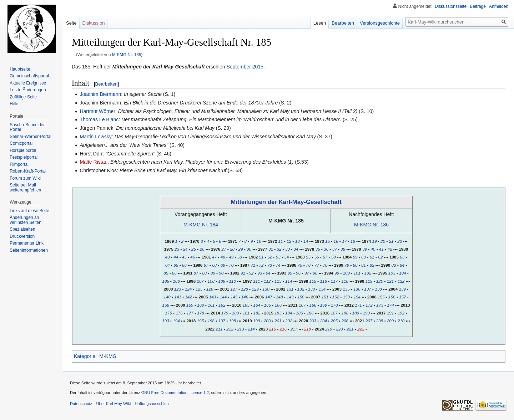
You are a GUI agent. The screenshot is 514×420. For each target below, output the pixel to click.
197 (222, 321)
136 (357, 289)
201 (278, 321)
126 (210, 289)
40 (373, 249)
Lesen (320, 23)
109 (222, 281)
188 (345, 313)
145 (234, 297)
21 (391, 241)
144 (223, 297)
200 (267, 321)
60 (364, 257)
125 (199, 289)
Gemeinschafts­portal (29, 76)
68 (214, 265)
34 (296, 249)
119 (369, 281)
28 (232, 249)
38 (343, 249)
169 (324, 305)
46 (193, 257)
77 (317, 265)
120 (380, 281)
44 (176, 257)
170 (334, 305)
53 (278, 257)
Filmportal (19, 164)
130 (266, 289)
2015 (258, 67)
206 (345, 321)
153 (346, 297)
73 (270, 265)
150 (301, 297)
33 (288, 249)
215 (273, 329)
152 (336, 297)
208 (380, 321)
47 (214, 257)
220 (339, 329)
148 (279, 297)
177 (190, 313)
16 (336, 241)
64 (168, 265)
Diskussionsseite (451, 6)
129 (255, 289)
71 (253, 265)
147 (269, 297)
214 (251, 329)
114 (289, 281)
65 (176, 265)
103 (392, 273)
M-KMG (108, 356)
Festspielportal (24, 157)
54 (286, 257)
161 (211, 305)
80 (355, 265)
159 (190, 305)
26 (202, 249)
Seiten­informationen (29, 250)
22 (400, 241)
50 (240, 257)
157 (402, 297)
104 (402, 273)
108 (211, 281)
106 (176, 281)
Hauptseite (20, 69)
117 (334, 281)
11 (281, 241)
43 (168, 257)
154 (357, 297)
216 (283, 329)
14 (306, 241)
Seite (71, 23)
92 (251, 273)
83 (394, 265)
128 (244, 289)
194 (176, 321)
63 (402, 257)
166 (278, 305)
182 (257, 313)
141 (178, 297)
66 (184, 265)
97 (307, 273)
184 (289, 313)
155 (381, 297)
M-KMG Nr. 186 (371, 225)
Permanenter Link (27, 243)
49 (231, 257)
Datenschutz (81, 404)
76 (308, 265)
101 (357, 273)
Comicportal (21, 143)
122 (401, 281)
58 (334, 257)
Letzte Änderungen (28, 90)
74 (278, 265)
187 (334, 313)
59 (355, 257)
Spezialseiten (22, 229)
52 (270, 257)
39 (365, 249)
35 (318, 249)
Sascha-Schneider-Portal (28, 127)
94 (268, 273)
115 (313, 281)
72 (261, 265)
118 (345, 281)
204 (323, 321)
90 (221, 273)
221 (350, 329)
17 (344, 241)
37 (335, 249)
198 (233, 321)
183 (278, 313)
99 (337, 273)
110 (233, 281)
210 (401, 321)
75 (300, 265)
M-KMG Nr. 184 (201, 225)
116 (323, 281)
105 (165, 281)
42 (390, 249)
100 (346, 273)
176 (179, 313)
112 (267, 281)
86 (174, 273)
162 (222, 305)
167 (302, 305)
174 (390, 305)
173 (380, 305)
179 (225, 313)
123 (178, 289)
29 (241, 249)
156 (392, 297)
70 (231, 265)
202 (289, 321)
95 (290, 273)
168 (313, 305)
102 (368, 273)
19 (375, 241)
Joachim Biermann (100, 94)
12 (289, 241)
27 (224, 249)
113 (278, 281)
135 (346, 289)
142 (188, 297)
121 (390, 281)
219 (329, 329)
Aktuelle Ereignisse (28, 83)
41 (381, 249)
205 (334, 321)
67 (206, 265)
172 (369, 305)
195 (200, 321)
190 (366, 313)
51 (261, 257)
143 (213, 297)
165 (267, 305)
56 (317, 257)
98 (315, 273)
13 (298, 241)
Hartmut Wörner (97, 111)
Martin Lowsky (95, 137)
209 (390, 321)
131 (290, 289)
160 (200, 305)
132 (301, 289)
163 (246, 305)
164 (256, 305)
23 (177, 249)
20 (383, 241)
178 (200, 313)
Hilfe (14, 104)
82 (372, 265)
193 (165, 321)
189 (355, 313)
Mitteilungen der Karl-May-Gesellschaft (286, 202)
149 (290, 297)
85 (166, 273)
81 (364, 265)
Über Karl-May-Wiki (113, 404)
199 (256, 321)
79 (347, 265)
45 (184, 257)
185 (299, 313)
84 (402, 265)
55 (308, 257)
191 (390, 313)
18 (353, 241)
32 (279, 249)
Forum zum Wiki (25, 178)
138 (378, 289)
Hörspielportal (23, 150)
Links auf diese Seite (29, 211)
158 (166, 305)
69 (223, 265)
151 (325, 297)
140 (167, 297)
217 (294, 329)
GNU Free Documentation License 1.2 (175, 393)
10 (259, 241)
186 (310, 313)
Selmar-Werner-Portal (30, 137)
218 (308, 329)
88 (204, 273)
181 (246, 313)
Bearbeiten (107, 84)
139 (402, 289)
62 (380, 257)
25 (194, 249)
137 (367, 289)
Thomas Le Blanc (99, 119)
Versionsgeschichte (380, 23)
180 (235, 313)
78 (325, 265)
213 (240, 329)
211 (219, 329)
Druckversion (22, 236)
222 (361, 329)
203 (313, 321)
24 (185, 249)
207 (369, 321)
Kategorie (85, 356)
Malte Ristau (94, 162)
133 (311, 289)
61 (372, 257)
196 (211, 321)
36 (326, 249)
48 (223, 257)
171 (358, 305)
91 (243, 273)
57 (325, 257)
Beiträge (478, 6)
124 (188, 289)
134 (322, 289)
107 (200, 281)
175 (168, 313)
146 (245, 297)
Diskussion (94, 23)
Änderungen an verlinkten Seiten (26, 220)
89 (213, 273)
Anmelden (499, 6)
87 (196, 273)
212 (230, 329)
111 (256, 281)
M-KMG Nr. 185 (127, 54)
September (238, 67)
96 (298, 273)
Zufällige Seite (23, 97)
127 (234, 289)
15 (327, 241)
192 (401, 313)
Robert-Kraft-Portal (28, 171)
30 (249, 249)
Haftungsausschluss (153, 404)
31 (271, 249)
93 (260, 273)
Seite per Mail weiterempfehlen (25, 188)
